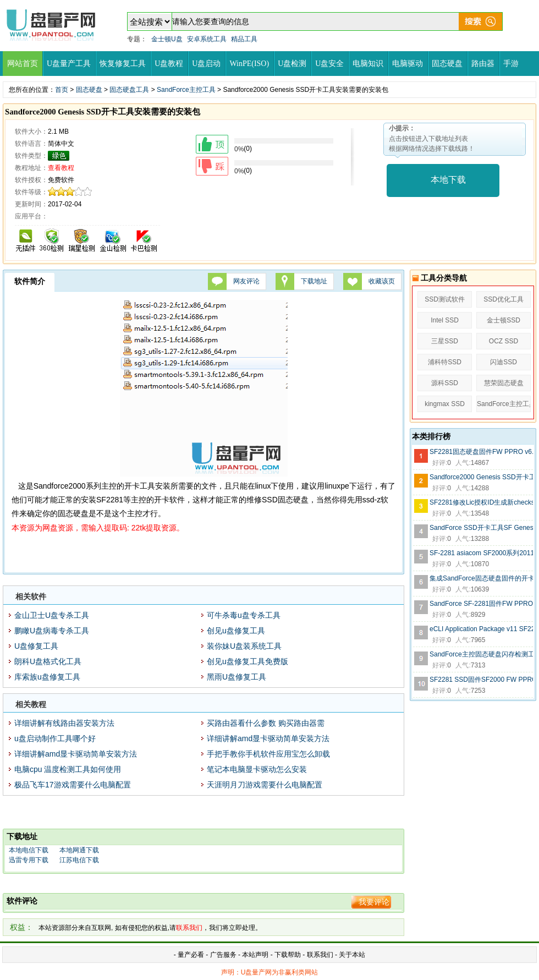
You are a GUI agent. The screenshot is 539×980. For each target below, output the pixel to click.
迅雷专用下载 (29, 860)
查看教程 (61, 168)
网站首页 (23, 64)
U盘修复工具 (36, 646)
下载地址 (314, 281)
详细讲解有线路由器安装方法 (64, 723)
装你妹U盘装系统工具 (244, 646)
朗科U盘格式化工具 (48, 661)
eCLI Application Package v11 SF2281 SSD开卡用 (481, 629)
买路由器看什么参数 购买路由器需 (266, 723)
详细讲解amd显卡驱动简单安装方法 (268, 738)
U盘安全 (329, 64)
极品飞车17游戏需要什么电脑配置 (73, 785)
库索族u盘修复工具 (47, 677)
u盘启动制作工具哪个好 (55, 738)
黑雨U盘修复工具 (237, 677)
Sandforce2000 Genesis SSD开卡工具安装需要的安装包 (481, 477)
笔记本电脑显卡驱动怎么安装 (257, 769)
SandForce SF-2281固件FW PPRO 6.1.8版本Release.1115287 (481, 604)
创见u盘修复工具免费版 (248, 661)
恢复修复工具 (123, 64)
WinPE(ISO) (249, 64)
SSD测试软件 (445, 299)
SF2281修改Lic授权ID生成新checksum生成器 (481, 502)
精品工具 (244, 39)
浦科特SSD (445, 362)
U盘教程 (169, 64)
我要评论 (374, 902)
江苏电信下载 (79, 860)
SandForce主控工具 (186, 90)
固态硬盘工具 (129, 90)
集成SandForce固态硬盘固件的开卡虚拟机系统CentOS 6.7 (481, 578)
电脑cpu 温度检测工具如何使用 (68, 769)
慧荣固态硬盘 (504, 383)
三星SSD (445, 341)
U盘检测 (292, 64)
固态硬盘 (447, 64)
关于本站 (352, 955)
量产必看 (191, 955)
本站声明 (255, 955)
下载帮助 (288, 955)
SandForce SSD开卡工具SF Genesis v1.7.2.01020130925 (481, 528)
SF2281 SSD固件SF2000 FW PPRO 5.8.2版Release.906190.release (481, 680)
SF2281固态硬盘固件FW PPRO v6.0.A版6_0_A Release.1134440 (481, 452)
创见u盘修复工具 (236, 631)
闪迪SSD (504, 362)
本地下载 (448, 180)
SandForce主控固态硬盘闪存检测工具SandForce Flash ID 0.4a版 (481, 654)
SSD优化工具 (504, 299)
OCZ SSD (504, 341)
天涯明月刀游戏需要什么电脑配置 (265, 785)
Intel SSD (445, 320)
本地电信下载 (29, 850)
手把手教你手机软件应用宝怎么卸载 (268, 754)
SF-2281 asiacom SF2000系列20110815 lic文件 (481, 553)
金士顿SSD (504, 320)
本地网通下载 (79, 850)
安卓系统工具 (207, 39)
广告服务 (223, 955)
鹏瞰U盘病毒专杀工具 (52, 631)
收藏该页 (382, 281)
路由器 (483, 64)
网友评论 (246, 281)
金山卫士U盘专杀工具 (52, 615)
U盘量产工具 (69, 64)
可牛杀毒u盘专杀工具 (244, 615)
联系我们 (320, 955)
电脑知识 (368, 64)
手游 (511, 64)
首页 (62, 90)
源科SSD (445, 383)
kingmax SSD (445, 404)
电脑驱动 (408, 64)
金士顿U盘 (167, 39)
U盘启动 (206, 64)
